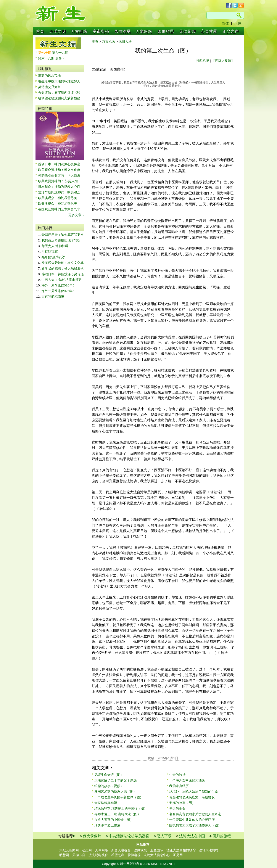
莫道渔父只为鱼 (49, 87)
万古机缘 (79, 31)
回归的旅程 (222, 836)
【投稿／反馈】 (223, 61)
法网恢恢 (140, 850)
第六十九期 (60, 53)
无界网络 (101, 850)
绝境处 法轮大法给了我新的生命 (194, 792)
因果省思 (166, 31)
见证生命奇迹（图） (109, 775)
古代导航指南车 (53, 297)
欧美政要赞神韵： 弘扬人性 (58, 181)
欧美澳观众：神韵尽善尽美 (59, 198)
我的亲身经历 (179, 786)
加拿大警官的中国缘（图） (114, 820)
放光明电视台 (98, 855)
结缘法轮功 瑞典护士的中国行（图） (121, 808)
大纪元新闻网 (69, 850)
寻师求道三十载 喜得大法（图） (118, 814)
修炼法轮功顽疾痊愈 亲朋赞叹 (192, 797)
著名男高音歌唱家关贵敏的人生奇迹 (195, 814)
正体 (238, 23)
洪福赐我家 (50, 252)
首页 (40, 31)
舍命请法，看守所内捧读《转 (59, 92)
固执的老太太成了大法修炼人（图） (195, 825)
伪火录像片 (92, 836)
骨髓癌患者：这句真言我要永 (63, 235)
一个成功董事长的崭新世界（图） (119, 797)
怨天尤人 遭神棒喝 (55, 246)
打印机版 (203, 61)
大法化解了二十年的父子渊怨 (115, 780)
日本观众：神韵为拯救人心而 (59, 187)
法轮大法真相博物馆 (181, 850)
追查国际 (157, 850)
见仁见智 (187, 31)
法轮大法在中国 (192, 836)
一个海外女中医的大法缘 (187, 780)
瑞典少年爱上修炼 (107, 825)
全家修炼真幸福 (106, 803)
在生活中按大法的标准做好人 (59, 81)
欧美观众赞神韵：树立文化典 (59, 170)
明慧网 (64, 855)
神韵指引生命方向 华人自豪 (59, 175)
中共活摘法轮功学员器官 (129, 836)
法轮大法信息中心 (157, 855)
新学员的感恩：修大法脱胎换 (63, 268)
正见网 (178, 855)
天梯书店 (79, 855)
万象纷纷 (144, 31)
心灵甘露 (209, 31)
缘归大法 (125, 41)
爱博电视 (134, 855)
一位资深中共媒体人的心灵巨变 (192, 820)
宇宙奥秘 (101, 31)
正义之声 (231, 31)
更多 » (60, 58)
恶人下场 (164, 836)
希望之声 (118, 855)
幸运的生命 (177, 808)
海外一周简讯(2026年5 (58, 285)
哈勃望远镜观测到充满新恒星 (59, 98)
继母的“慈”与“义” (53, 257)
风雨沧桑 (122, 31)
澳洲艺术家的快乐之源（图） (115, 792)
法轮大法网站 (209, 850)
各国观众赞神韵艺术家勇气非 (59, 209)
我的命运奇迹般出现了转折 (61, 240)
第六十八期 (47, 58)
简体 (225, 23)
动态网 (87, 850)
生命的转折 (177, 775)
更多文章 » (76, 215)
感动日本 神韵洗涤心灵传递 (59, 164)
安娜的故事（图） (182, 803)
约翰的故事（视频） (109, 786)
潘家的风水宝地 (49, 76)
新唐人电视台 (121, 850)
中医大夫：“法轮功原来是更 (62, 280)
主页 (95, 41)
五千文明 (58, 31)
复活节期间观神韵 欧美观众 (59, 192)
